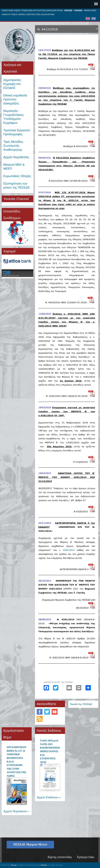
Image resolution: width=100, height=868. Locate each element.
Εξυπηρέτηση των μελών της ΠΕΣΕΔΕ (16, 186)
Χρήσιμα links (85, 857)
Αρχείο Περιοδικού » (16, 811)
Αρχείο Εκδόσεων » (49, 797)
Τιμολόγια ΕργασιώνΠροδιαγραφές (17, 132)
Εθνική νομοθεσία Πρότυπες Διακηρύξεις (15, 99)
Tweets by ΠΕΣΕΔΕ (81, 704)
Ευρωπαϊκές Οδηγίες (17, 176)
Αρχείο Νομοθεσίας (16, 157)
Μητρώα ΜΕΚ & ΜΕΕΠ (14, 167)
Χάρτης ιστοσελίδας (59, 857)
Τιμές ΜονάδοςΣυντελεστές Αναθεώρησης (13, 146)
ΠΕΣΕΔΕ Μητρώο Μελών (30, 844)
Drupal (14, 865)
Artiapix (44, 865)
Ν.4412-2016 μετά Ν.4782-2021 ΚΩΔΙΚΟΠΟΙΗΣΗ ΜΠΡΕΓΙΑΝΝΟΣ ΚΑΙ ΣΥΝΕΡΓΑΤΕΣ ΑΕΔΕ (50, 751)
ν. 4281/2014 (67, 550)
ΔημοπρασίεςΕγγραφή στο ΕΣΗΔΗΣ (12, 84)
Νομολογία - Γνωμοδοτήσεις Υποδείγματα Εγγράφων (13, 117)
